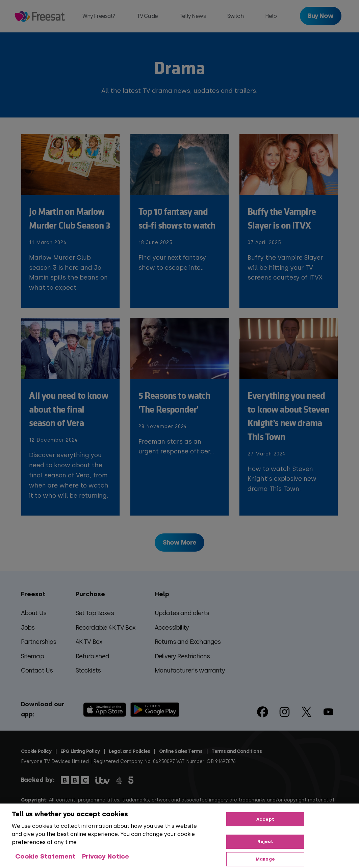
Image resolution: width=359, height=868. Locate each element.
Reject (265, 841)
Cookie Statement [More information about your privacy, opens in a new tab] (45, 856)
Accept (265, 819)
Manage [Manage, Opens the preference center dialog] (265, 859)
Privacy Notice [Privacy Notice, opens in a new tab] (106, 856)
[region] (179, 836)
